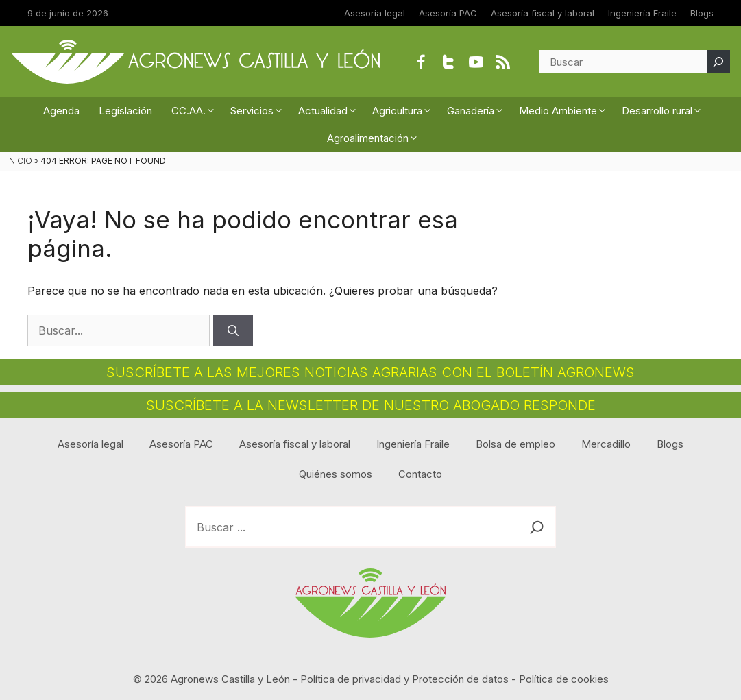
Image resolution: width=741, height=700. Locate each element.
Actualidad (330, 111)
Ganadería (478, 111)
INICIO (20, 161)
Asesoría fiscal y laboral (543, 13)
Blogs (702, 13)
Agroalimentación (375, 138)
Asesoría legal (375, 13)
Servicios (259, 111)
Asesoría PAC (448, 13)
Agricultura (405, 111)
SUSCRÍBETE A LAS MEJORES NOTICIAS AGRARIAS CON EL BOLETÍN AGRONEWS (370, 372)
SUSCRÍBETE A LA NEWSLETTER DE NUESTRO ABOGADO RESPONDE (371, 405)
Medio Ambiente (566, 111)
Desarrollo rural (665, 111)
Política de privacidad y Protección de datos (404, 679)
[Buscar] (718, 62)
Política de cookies (564, 679)
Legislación (125, 111)
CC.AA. (196, 111)
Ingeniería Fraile (642, 13)
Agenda (61, 111)
